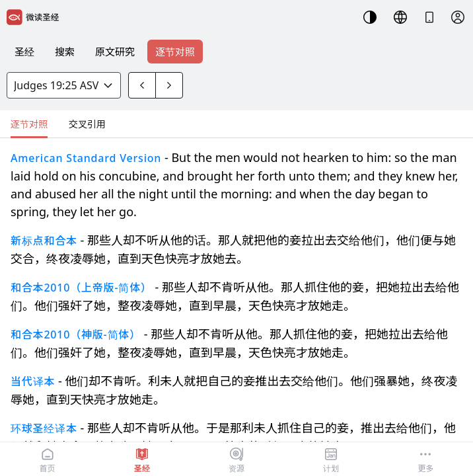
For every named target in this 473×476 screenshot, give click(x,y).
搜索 (65, 52)
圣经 (24, 52)
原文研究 (115, 52)
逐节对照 (175, 52)
